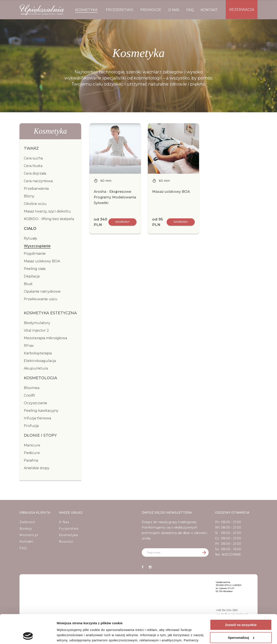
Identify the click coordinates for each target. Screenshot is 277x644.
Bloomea (32, 388)
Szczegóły (122, 222)
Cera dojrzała (35, 173)
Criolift (29, 395)
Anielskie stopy (37, 468)
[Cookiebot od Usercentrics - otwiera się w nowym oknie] (28, 636)
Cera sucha (33, 158)
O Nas (64, 522)
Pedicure (32, 453)
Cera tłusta (33, 166)
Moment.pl (29, 535)
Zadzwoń (27, 522)
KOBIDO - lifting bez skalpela (49, 219)
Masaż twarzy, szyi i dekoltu (47, 211)
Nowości (66, 542)
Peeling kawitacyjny (41, 411)
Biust (28, 284)
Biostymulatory (37, 323)
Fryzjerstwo (69, 529)
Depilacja (32, 276)
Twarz (31, 148)
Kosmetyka (68, 535)
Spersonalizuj (241, 610)
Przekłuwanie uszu (41, 299)
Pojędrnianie (35, 254)
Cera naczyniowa (38, 181)
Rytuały (31, 238)
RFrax (29, 346)
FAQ (23, 548)
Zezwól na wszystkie (241, 598)
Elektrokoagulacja (40, 361)
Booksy (26, 529)
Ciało (30, 229)
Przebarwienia (36, 189)
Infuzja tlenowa (37, 418)
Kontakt (26, 542)
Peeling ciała (35, 269)
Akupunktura (36, 368)
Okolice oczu (35, 204)
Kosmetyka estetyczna (50, 313)
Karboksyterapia (38, 353)
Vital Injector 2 (36, 330)
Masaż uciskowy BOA (42, 261)
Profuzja (31, 426)
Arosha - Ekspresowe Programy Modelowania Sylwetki (115, 197)
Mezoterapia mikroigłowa (45, 338)
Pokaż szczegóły (70, 635)
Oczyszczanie (35, 403)
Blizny (29, 196)
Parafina (31, 460)
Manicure (32, 445)
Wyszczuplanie (37, 246)
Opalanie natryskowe (42, 291)
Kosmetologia (40, 378)
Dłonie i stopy (40, 435)
